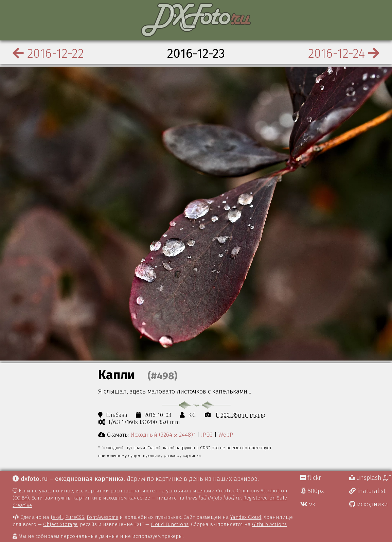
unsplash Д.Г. (371, 478)
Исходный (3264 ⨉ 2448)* (163, 435)
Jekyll (57, 517)
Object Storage (60, 524)
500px (312, 491)
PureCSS (75, 517)
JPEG (207, 435)
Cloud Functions (170, 524)
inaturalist (367, 491)
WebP (226, 435)
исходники (369, 504)
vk (308, 504)
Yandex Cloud (246, 517)
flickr (311, 478)
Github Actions (269, 524)
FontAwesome (102, 517)
